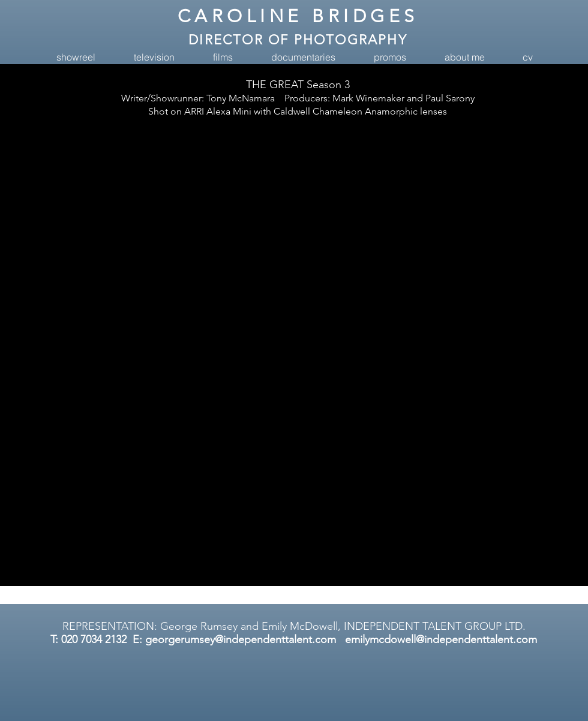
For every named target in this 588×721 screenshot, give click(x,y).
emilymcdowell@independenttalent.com (441, 639)
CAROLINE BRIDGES (298, 16)
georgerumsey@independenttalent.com (241, 639)
